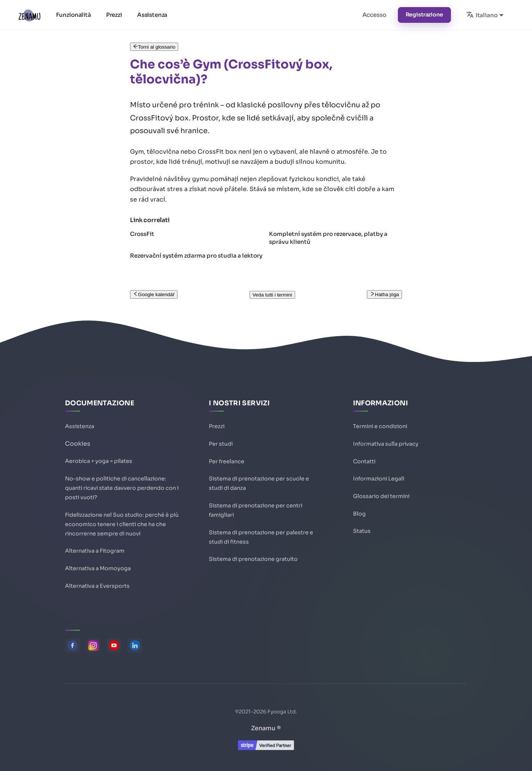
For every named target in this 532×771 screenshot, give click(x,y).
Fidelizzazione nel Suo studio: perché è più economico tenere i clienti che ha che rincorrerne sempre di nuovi (122, 520)
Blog (359, 507)
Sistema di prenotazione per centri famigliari (256, 505)
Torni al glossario (154, 47)
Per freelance (227, 453)
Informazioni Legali (379, 471)
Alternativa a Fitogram (95, 549)
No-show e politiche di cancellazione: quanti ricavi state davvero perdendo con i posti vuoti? (122, 481)
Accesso (374, 15)
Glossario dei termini (381, 489)
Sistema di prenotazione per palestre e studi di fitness (261, 534)
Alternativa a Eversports (97, 585)
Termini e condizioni (380, 417)
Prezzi (115, 15)
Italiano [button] (482, 15)
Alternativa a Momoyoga (98, 567)
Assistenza (153, 15)
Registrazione (424, 15)
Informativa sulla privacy (386, 435)
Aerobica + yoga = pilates (99, 452)
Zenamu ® (266, 728)
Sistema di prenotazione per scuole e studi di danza (259, 477)
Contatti (364, 453)
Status (362, 525)
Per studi (221, 435)
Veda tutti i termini (272, 295)
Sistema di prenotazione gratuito (253, 557)
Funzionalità (74, 15)
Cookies (78, 435)
